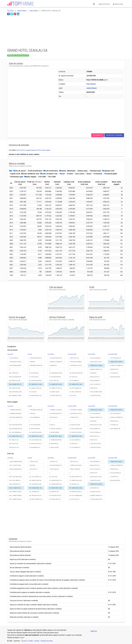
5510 (18, 150)
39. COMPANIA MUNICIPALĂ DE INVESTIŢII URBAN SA (57, 440)
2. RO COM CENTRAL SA (95, 414)
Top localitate (51, 354)
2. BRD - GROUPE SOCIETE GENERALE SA (17, 465)
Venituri (63, 171)
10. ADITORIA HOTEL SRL (95, 444)
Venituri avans (82, 171)
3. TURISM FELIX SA (74, 417)
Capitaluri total (108, 171)
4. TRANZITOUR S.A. (114, 369)
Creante (69, 174)
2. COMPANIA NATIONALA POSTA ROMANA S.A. (17, 414)
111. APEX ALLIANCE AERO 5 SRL (77, 429)
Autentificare (104, 4)
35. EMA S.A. (52, 425)
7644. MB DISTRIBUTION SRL (15, 429)
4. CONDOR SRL (93, 421)
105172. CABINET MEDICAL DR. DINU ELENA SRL (17, 499)
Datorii (88, 174)
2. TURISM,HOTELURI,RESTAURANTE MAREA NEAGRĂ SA (77, 465)
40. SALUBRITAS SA (54, 444)
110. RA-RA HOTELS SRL (75, 425)
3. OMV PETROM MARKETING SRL (17, 366)
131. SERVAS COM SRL (54, 392)
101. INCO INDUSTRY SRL (35, 425)
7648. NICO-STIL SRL (13, 444)
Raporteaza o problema (114, 135)
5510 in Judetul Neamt (28, 150)
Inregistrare (118, 4)
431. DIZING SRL (33, 392)
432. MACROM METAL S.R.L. (36, 396)
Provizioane (97, 174)
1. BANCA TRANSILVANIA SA (16, 462)
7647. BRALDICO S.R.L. (14, 440)
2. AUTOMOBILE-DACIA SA (15, 362)
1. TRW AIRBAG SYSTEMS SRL (36, 410)
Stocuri (62, 174)
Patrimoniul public (110, 174)
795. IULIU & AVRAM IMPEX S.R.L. (77, 496)
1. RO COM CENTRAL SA (95, 358)
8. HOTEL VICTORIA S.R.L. (95, 384)
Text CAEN (51, 177)
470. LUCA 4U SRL (53, 477)
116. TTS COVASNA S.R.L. (75, 447)
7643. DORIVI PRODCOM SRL (15, 425)
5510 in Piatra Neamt (44, 150)
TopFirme (94, 631)
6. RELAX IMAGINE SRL (115, 377)
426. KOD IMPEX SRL (34, 373)
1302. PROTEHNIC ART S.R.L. (36, 496)
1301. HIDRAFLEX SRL (34, 492)
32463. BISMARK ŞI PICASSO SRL (16, 396)
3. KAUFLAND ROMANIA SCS (16, 417)
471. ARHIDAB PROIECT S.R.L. (56, 480)
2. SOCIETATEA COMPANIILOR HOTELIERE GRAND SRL (77, 362)
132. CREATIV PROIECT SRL (55, 396)
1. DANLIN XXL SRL (33, 462)
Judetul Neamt (92, 88)
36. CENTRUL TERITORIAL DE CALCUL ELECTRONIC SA (57, 429)
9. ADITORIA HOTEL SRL (95, 492)
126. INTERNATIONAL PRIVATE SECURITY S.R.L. (57, 373)
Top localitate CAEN (112, 354)
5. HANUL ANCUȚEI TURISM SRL (97, 425)
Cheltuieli (71, 171)
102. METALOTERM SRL (34, 429)
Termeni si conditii (27, 641)
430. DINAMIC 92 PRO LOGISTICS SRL (37, 388)
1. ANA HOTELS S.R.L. (74, 358)
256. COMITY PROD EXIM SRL (76, 373)
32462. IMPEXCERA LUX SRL (15, 392)
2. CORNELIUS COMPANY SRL (116, 465)
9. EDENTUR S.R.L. (94, 388)
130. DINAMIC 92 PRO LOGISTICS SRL (57, 388)
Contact (22, 638)
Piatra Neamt (91, 84)
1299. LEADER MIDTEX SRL (35, 484)
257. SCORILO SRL (73, 377)
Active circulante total (49, 174)
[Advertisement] (45, 31)
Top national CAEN (72, 354)
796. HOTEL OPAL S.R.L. (75, 499)
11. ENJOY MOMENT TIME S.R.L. (97, 499)
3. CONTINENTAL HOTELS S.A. (76, 366)
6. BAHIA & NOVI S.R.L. (95, 377)
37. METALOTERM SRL (54, 432)
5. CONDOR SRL (93, 373)
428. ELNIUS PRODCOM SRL (35, 381)
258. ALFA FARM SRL (74, 381)
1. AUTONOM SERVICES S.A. (36, 358)
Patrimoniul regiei (16, 177)
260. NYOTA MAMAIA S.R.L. (76, 388)
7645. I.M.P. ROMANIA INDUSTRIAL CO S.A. (17, 432)
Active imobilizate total (30, 174)
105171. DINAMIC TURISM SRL (16, 496)
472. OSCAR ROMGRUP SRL (55, 484)
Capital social (15, 174)
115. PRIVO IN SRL (73, 444)
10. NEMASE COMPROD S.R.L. (96, 496)
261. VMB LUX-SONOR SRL (75, 392)
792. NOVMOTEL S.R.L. (74, 484)
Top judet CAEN (91, 354)
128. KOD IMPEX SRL (54, 381)
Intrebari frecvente (47, 641)
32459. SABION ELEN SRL (15, 381)
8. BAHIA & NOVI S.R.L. (95, 436)
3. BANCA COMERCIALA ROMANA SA (17, 469)
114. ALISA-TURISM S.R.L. (75, 440)
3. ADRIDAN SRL (53, 366)
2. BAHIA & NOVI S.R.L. (95, 465)
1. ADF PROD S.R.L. (54, 462)
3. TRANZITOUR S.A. (114, 469)
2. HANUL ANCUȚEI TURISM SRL (97, 362)
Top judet (30, 354)
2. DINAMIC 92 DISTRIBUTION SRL (57, 362)
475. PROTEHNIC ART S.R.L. (55, 496)
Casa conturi (79, 174)
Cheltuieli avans (95, 171)
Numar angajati (30, 177)
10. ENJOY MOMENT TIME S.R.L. (97, 392)
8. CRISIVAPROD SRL (94, 488)
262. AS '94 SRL (73, 396)
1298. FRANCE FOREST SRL (35, 480)
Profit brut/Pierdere (35, 171)
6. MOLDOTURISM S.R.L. (95, 429)
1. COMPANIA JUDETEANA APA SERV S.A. (57, 410)
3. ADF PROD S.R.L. (33, 469)
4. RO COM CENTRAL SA (115, 473)
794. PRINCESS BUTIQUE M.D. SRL (77, 492)
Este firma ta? (98, 135)
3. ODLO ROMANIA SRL (34, 417)
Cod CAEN (41, 177)
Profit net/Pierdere (51, 171)
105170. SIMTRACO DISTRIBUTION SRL (17, 492)
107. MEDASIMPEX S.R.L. (35, 447)
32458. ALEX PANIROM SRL (15, 377)
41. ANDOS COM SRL (54, 447)
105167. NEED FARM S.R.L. (15, 480)
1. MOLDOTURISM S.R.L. (95, 462)
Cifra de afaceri (20, 171)
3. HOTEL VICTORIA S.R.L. (95, 469)
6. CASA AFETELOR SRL (95, 480)
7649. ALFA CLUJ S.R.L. (14, 447)
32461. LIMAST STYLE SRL (15, 388)
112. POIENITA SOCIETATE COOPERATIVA (77, 432)
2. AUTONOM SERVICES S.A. (56, 414)
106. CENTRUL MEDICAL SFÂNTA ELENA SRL (37, 444)
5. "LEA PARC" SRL (114, 373)
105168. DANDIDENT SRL (15, 484)
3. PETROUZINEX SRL (54, 469)
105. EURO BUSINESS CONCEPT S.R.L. (37, 440)
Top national (10, 354)
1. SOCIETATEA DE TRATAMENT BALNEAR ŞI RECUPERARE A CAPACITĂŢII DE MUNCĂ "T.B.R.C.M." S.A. (77, 410)
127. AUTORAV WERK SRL (55, 377)
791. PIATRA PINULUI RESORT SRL (77, 480)
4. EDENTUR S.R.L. (94, 473)
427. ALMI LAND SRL (34, 377)
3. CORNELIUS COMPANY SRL (116, 366)
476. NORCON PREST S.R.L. (55, 499)
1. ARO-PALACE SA (74, 462)
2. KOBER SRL (32, 362)
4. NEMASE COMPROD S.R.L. (96, 369)
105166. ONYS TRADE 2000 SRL (16, 477)
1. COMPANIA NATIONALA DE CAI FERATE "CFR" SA (17, 410)
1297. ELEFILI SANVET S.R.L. (35, 477)
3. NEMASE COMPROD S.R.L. (96, 417)
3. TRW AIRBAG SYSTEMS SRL (36, 366)
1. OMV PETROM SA (14, 358)
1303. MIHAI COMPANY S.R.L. (36, 499)
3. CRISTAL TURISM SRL (75, 469)
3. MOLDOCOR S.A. (54, 417)
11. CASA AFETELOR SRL (95, 396)
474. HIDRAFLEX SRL (54, 492)
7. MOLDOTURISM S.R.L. (95, 381)
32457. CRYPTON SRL (14, 373)
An (11, 171)
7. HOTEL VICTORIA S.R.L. (95, 432)
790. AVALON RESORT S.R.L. (76, 477)
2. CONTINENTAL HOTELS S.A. (76, 414)
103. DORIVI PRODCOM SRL (35, 432)
